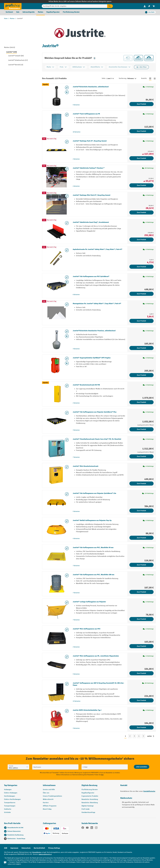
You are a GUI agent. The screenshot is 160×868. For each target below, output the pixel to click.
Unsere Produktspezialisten (52, 796)
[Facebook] (83, 828)
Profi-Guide (86, 809)
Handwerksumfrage (88, 812)
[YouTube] (87, 828)
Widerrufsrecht (48, 799)
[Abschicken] (142, 767)
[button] (94, 58)
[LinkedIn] (92, 828)
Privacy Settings (54, 848)
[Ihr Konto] (145, 6)
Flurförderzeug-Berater (90, 790)
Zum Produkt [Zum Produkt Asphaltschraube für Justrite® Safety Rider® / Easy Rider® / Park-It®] (141, 267)
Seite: (104, 78)
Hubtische (8, 809)
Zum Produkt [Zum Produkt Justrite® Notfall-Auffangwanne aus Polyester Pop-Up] (141, 538)
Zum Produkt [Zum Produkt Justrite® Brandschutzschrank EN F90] (141, 402)
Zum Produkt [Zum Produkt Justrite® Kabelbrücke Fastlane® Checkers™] (141, 185)
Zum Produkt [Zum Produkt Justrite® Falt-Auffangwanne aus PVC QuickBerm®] (141, 294)
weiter (150, 736)
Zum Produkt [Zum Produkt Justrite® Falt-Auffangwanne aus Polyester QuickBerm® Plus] (141, 429)
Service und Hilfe (49, 790)
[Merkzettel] (149, 6)
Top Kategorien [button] (11, 785)
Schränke (7, 812)
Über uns (46, 793)
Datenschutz (26, 848)
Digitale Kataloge (88, 806)
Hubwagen (8, 790)
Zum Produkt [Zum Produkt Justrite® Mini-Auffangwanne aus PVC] (141, 646)
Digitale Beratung (89, 785)
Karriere (46, 803)
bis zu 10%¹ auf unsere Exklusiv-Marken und (75, 1)
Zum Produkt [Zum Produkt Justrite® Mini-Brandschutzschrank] (141, 484)
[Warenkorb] (154, 6)
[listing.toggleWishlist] (67, 88)
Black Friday (47, 809)
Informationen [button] (49, 785)
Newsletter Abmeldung (90, 803)
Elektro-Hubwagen (11, 793)
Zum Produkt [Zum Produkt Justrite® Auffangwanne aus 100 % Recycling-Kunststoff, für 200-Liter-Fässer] (141, 700)
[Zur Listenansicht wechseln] (150, 78)
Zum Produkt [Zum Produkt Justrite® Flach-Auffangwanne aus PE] (141, 131)
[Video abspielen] (67, 92)
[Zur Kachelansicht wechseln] (155, 78)
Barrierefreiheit (39, 848)
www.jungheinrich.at (45, 854)
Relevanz (132, 79)
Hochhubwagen (10, 796)
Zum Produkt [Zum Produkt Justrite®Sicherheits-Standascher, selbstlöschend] (141, 104)
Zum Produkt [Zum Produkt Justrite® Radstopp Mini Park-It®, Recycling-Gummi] (141, 212)
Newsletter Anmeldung (90, 799)
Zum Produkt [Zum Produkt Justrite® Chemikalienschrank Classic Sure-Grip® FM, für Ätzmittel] (141, 456)
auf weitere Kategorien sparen (101, 1)
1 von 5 (110, 79)
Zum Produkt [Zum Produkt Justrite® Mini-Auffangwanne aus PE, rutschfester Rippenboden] (141, 673)
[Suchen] (110, 6)
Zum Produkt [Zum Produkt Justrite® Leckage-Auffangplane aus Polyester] (141, 619)
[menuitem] (145, 6)
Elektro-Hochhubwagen (12, 799)
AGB (6, 848)
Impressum (14, 848)
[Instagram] (96, 828)
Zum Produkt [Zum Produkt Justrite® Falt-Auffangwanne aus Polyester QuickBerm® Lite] (141, 511)
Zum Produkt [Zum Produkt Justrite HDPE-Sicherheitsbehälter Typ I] (141, 727)
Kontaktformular (149, 791)
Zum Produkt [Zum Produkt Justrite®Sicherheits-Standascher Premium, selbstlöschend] (141, 348)
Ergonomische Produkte (90, 796)
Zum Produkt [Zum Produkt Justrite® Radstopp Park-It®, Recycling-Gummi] (141, 158)
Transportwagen (10, 806)
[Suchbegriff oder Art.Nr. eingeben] (74, 6)
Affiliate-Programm (50, 806)
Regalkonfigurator (88, 793)
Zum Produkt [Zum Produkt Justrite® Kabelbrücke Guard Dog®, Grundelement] (141, 240)
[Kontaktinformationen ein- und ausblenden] (5, 863)
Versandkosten (37, 852)
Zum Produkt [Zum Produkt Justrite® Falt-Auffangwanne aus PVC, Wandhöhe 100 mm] (141, 592)
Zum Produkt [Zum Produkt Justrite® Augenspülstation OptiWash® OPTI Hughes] (141, 375)
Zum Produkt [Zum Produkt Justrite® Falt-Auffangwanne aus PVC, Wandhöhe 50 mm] (141, 565)
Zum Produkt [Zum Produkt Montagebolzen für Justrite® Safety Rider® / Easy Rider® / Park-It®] (141, 321)
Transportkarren (10, 803)
